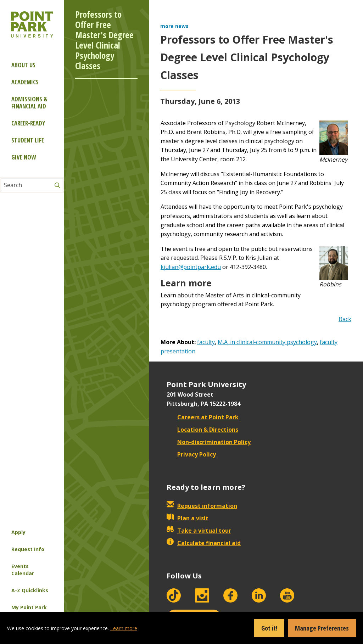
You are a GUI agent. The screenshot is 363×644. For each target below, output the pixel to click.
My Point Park (29, 607)
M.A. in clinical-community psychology (267, 342)
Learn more (124, 628)
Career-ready (28, 123)
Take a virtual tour (199, 531)
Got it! (269, 628)
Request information (202, 506)
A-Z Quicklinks (30, 590)
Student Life (28, 140)
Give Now (24, 157)
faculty (206, 342)
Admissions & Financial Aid (29, 103)
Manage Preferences (322, 628)
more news (174, 26)
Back (345, 319)
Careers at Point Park (203, 417)
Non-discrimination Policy (209, 442)
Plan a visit (188, 518)
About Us (23, 65)
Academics (25, 82)
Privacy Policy (191, 454)
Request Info (28, 549)
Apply (18, 532)
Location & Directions (202, 430)
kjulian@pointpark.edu (191, 267)
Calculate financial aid (204, 543)
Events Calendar (23, 570)
